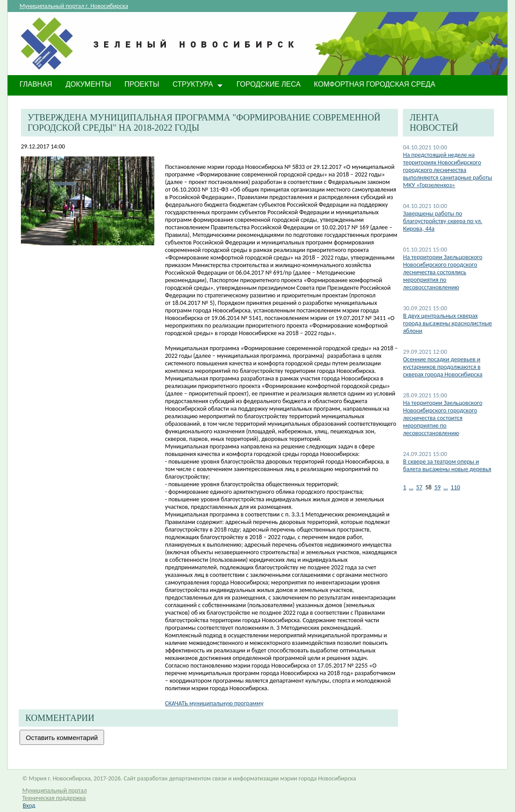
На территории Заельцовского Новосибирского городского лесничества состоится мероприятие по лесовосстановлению (443, 418)
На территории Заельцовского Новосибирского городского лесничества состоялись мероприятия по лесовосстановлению (443, 272)
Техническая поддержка (54, 798)
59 (438, 487)
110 (455, 487)
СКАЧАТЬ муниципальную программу (214, 703)
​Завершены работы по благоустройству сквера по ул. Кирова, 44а (443, 221)
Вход (29, 806)
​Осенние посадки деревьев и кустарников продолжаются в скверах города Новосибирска (443, 367)
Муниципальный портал (54, 790)
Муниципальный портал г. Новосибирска (74, 6)
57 (419, 487)
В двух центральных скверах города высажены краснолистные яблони (447, 323)
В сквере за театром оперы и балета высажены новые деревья (447, 465)
